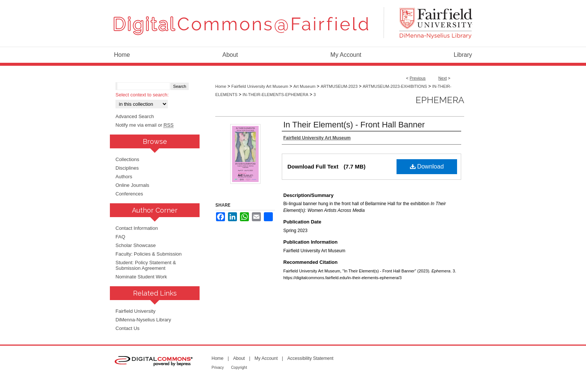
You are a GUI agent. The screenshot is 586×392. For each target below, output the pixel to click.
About (239, 358)
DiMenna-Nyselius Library (143, 320)
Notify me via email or (144, 125)
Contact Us (127, 328)
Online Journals (132, 185)
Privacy (218, 368)
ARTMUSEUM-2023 (339, 86)
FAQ (120, 237)
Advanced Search (135, 116)
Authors (124, 177)
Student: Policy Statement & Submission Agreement (146, 265)
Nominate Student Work (141, 277)
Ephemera (440, 100)
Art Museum (304, 86)
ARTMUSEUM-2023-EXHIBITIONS (395, 86)
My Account (266, 358)
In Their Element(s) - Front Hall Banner (354, 125)
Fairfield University (135, 311)
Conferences (129, 194)
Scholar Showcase (136, 245)
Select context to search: (142, 95)
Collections (127, 159)
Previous (418, 78)
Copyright (239, 368)
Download (427, 166)
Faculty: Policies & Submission (149, 254)
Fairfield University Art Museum (260, 86)
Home (221, 86)
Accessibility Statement (310, 358)
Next (443, 78)
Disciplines (127, 168)
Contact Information (137, 228)
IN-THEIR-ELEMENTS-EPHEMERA (275, 95)
